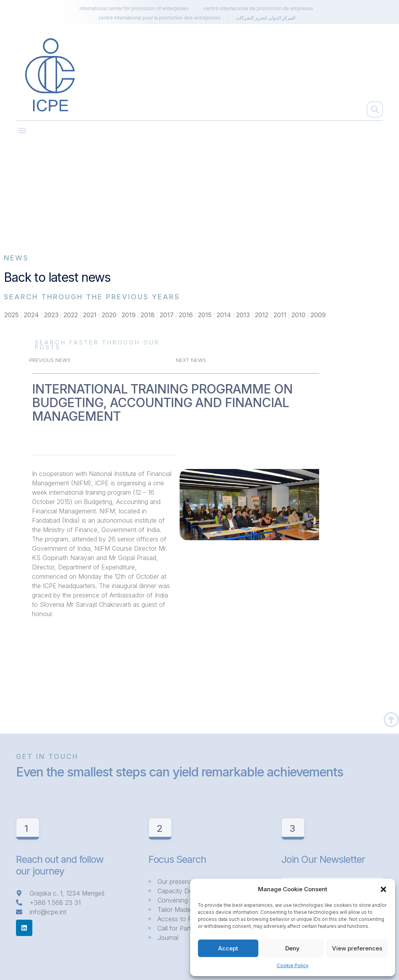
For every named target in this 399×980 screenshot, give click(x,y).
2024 (31, 315)
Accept (228, 948)
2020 (109, 315)
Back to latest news (57, 277)
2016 (186, 315)
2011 (280, 315)
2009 (318, 315)
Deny (292, 948)
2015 (205, 315)
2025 (11, 315)
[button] (383, 889)
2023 (51, 315)
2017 (167, 315)
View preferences (357, 948)
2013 (243, 315)
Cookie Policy (293, 965)
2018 (148, 315)
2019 (129, 315)
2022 (71, 315)
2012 (262, 315)
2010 (298, 315)
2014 (224, 315)
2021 (90, 315)
